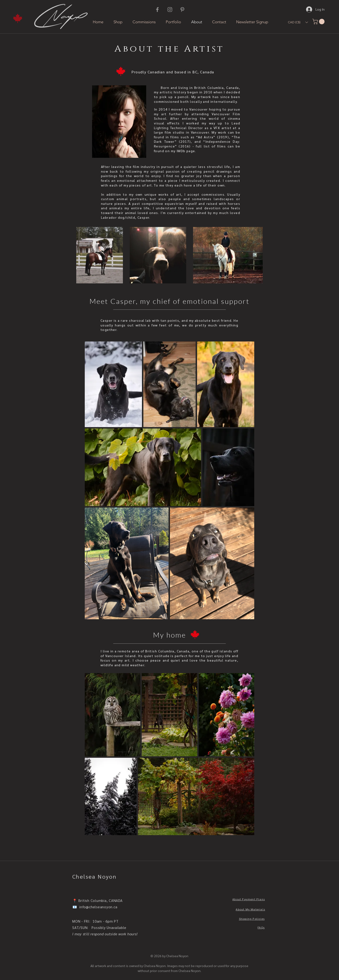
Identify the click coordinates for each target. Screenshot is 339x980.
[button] (298, 22)
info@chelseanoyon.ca (98, 907)
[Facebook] (157, 10)
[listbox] (298, 22)
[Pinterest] (182, 10)
